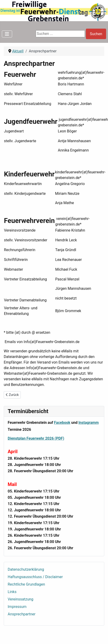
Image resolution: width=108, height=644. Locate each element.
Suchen (96, 34)
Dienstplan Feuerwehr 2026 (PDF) (36, 438)
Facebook (62, 423)
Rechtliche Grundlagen (26, 584)
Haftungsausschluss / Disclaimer (35, 577)
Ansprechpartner (22, 614)
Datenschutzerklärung (26, 569)
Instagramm (89, 423)
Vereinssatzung (21, 599)
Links (12, 592)
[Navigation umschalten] (7, 34)
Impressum (17, 607)
